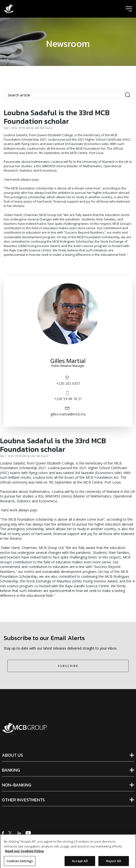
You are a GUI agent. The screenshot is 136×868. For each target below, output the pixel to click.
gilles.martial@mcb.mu (68, 411)
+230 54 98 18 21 (68, 396)
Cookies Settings (20, 863)
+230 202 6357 (68, 380)
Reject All (114, 863)
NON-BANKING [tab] (17, 785)
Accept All (80, 863)
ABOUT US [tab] (12, 755)
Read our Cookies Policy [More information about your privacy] (24, 853)
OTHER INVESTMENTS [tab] (23, 800)
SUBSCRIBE (68, 666)
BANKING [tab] (11, 770)
